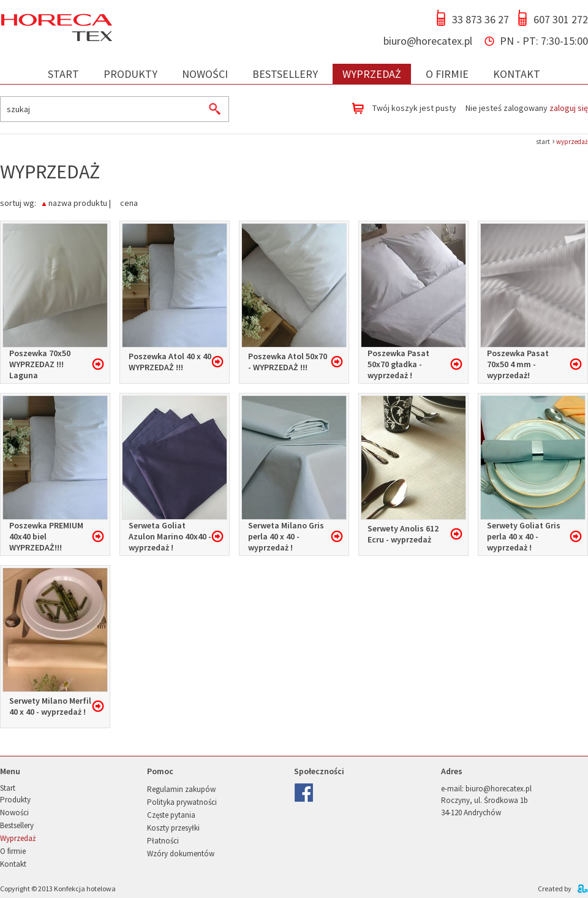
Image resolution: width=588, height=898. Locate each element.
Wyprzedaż (372, 74)
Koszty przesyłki (173, 828)
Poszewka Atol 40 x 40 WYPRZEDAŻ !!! (170, 362)
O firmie (447, 74)
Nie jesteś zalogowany (527, 108)
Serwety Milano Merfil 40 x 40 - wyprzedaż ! (50, 706)
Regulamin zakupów (181, 789)
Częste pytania (171, 815)
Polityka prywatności (182, 802)
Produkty (130, 74)
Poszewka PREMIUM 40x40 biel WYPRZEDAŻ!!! (46, 536)
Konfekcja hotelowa (85, 888)
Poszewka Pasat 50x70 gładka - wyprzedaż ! (398, 364)
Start (63, 74)
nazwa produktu (78, 202)
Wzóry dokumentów (181, 854)
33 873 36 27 (481, 19)
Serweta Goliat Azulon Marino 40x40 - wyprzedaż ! (170, 536)
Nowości (205, 74)
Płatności (163, 841)
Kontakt (517, 74)
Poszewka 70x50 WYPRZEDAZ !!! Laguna (40, 364)
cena (129, 202)
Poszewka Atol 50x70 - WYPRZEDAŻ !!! (288, 362)
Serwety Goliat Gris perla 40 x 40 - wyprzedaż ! (524, 536)
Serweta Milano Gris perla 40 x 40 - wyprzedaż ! (286, 536)
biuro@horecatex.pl (428, 41)
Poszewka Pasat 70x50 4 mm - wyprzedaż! (518, 364)
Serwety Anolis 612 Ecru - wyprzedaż (403, 534)
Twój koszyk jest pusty (414, 108)
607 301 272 (561, 19)
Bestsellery (285, 74)
